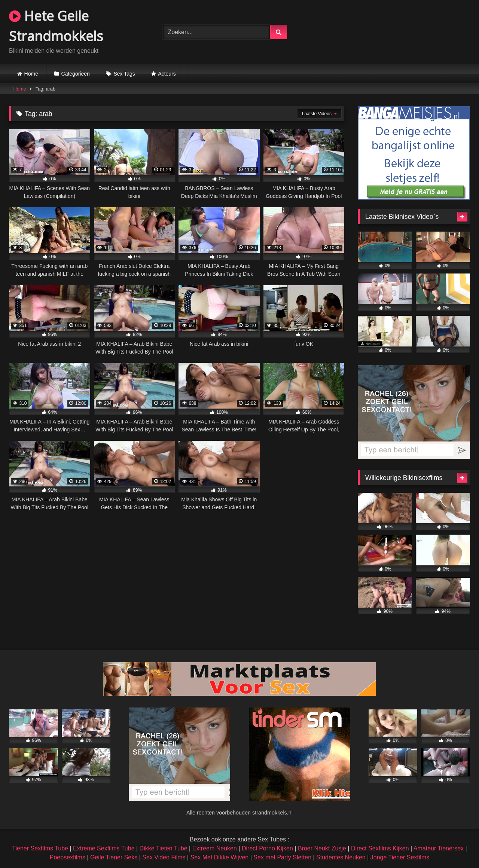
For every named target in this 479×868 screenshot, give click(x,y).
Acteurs (167, 74)
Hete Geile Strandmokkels (56, 26)
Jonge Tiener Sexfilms (400, 857)
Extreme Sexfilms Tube (104, 848)
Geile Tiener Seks (114, 857)
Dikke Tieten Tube (164, 848)
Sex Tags (124, 74)
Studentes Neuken (341, 857)
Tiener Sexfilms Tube (40, 848)
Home (31, 74)
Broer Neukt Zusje (322, 848)
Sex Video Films (164, 857)
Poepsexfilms (68, 857)
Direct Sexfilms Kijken (380, 848)
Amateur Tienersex (439, 848)
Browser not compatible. (393, 31)
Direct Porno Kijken (267, 848)
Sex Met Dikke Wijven (220, 857)
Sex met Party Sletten (282, 857)
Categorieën (76, 74)
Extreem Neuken (215, 848)
